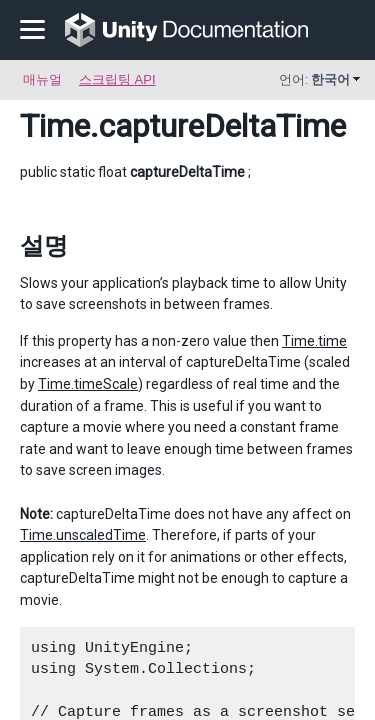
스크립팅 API (117, 79)
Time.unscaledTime (83, 535)
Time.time (314, 341)
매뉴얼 (42, 79)
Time (55, 126)
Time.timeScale (88, 384)
